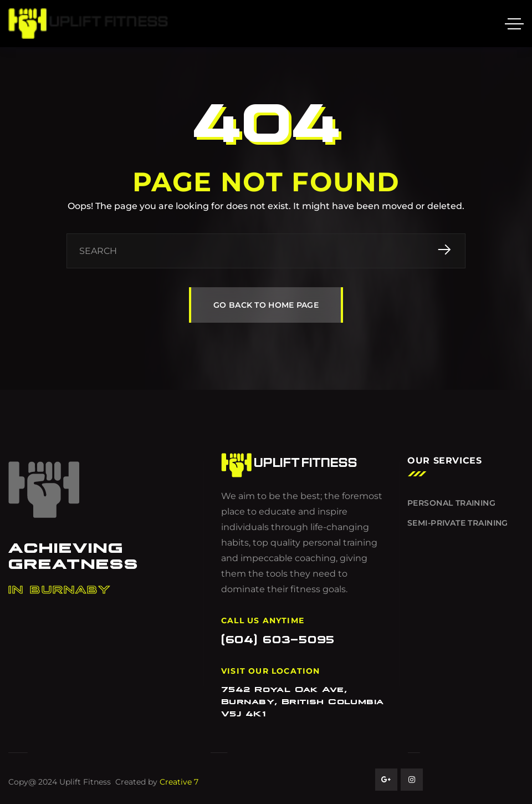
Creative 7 (179, 782)
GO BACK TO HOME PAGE (266, 305)
